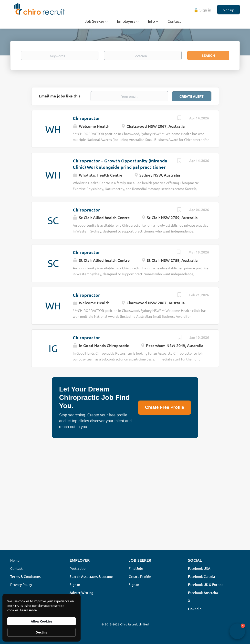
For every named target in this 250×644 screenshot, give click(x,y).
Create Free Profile (165, 407)
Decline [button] (42, 632)
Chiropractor (86, 118)
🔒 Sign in (202, 10)
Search (208, 55)
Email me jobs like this (60, 96)
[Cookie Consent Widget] (42, 618)
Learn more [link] (28, 610)
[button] (237, 631)
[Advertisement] (125, 507)
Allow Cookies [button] (42, 621)
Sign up (229, 10)
